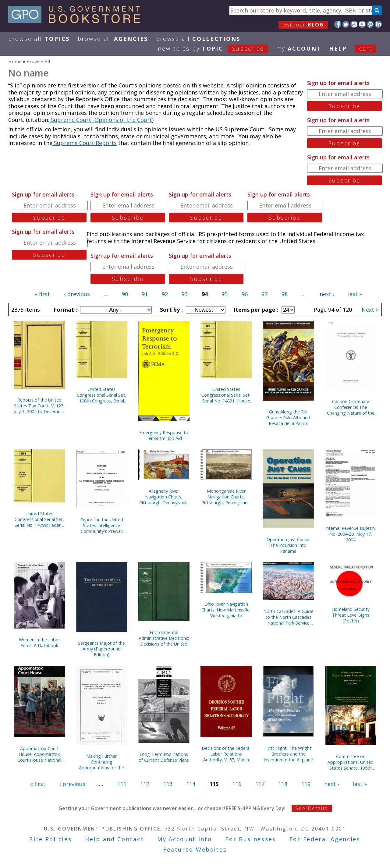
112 (145, 784)
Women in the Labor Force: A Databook (39, 643)
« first (42, 294)
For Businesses (251, 839)
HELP (338, 48)
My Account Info (185, 839)
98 (285, 294)
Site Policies (51, 839)
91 (145, 294)
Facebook (338, 24)
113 (168, 784)
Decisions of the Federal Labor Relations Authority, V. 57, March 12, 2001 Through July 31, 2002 (226, 754)
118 (283, 784)
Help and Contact (114, 839)
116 (237, 784)
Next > (370, 310)
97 (264, 294)
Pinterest (370, 24)
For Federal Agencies (325, 839)
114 (191, 784)
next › (327, 294)
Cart (366, 48)
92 (165, 294)
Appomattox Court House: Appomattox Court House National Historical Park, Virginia (39, 754)
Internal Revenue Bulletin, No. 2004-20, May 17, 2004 (351, 534)
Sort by (171, 310)
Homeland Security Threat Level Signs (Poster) (351, 615)
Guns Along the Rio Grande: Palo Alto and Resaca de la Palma (288, 418)
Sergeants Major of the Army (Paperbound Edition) (101, 649)
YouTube (362, 24)
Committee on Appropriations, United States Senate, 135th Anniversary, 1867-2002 (351, 762)
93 (185, 294)
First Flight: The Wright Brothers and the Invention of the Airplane (288, 754)
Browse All (39, 39)
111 (122, 784)
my (299, 48)
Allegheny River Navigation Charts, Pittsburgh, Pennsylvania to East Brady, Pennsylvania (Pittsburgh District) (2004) (164, 497)
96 (245, 294)
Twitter (346, 24)
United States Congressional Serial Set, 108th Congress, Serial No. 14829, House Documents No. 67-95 (101, 395)
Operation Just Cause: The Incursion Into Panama (288, 545)
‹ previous (77, 294)
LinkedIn (378, 24)
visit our (303, 25)
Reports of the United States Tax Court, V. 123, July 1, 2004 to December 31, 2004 (39, 406)
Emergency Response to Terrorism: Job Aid (164, 435)
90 (125, 294)
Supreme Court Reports (85, 143)
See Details (311, 808)
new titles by (217, 48)
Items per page (255, 310)
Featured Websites (195, 849)
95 (225, 294)
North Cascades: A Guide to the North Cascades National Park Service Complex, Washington (288, 617)
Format (65, 310)
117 (260, 784)
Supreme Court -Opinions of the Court (101, 120)
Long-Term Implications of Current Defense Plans (164, 757)
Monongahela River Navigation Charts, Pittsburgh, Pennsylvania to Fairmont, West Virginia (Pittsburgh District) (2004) (226, 497)
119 (306, 784)
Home (15, 61)
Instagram (354, 24)
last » (355, 294)
